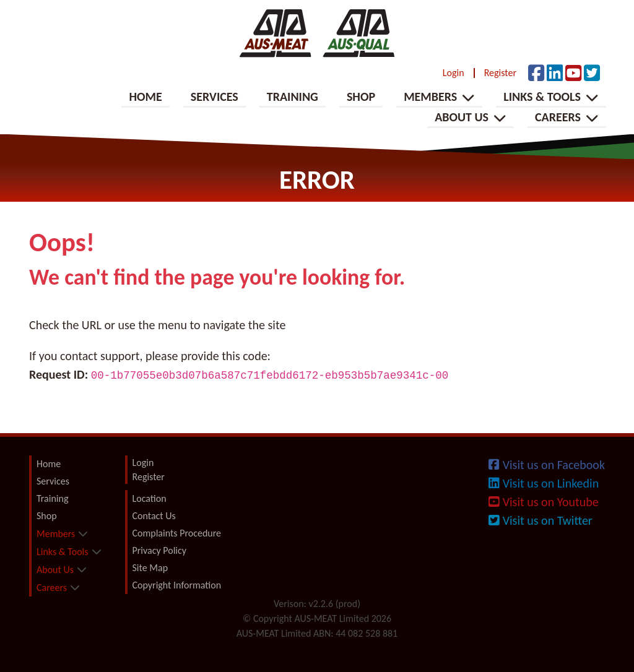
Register (500, 73)
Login (454, 73)
